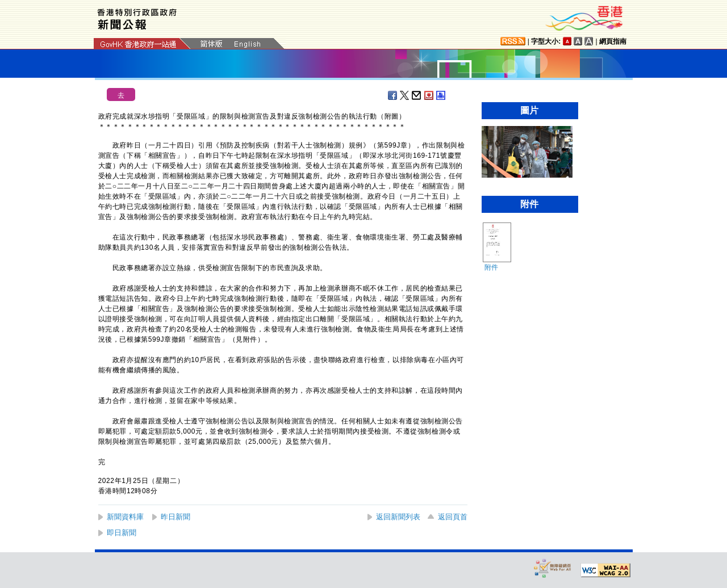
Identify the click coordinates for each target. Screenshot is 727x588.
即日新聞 (122, 533)
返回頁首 (453, 517)
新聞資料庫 (125, 517)
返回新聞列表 (398, 517)
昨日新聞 (176, 517)
